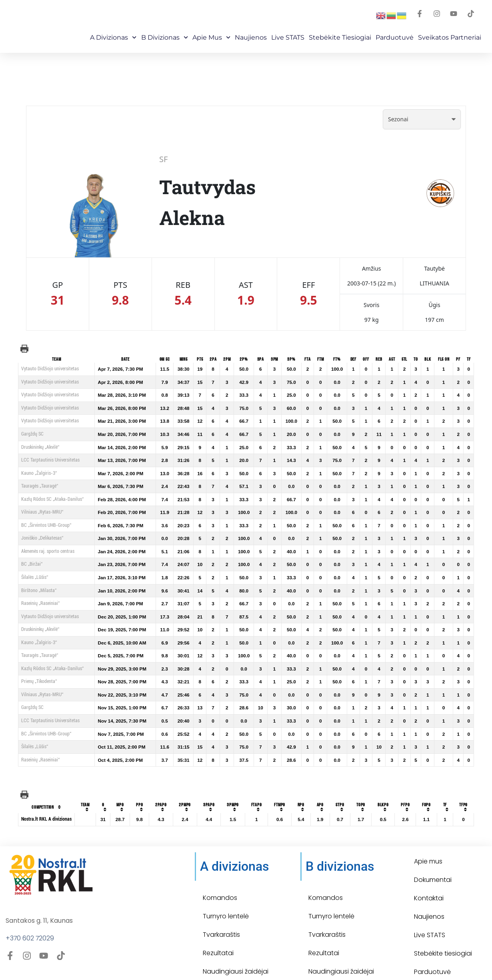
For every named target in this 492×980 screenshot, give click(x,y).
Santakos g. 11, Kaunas (39, 903)
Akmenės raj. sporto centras (48, 551)
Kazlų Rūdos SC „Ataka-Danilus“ (52, 499)
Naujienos (251, 37)
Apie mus (211, 37)
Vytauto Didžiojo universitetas (50, 369)
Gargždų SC (32, 434)
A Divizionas (113, 37)
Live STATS (288, 37)
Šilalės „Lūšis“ (35, 577)
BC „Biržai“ (32, 564)
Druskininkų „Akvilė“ (40, 447)
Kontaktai (429, 881)
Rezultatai (218, 936)
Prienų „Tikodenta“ (39, 681)
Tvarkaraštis (221, 917)
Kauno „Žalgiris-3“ (39, 473)
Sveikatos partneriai (450, 37)
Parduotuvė (395, 37)
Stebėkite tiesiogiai (443, 936)
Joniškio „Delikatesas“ (42, 538)
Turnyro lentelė (226, 899)
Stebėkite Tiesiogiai (340, 37)
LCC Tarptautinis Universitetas (50, 460)
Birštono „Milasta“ (39, 590)
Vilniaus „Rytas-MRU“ (42, 512)
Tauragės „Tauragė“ (40, 486)
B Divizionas (165, 37)
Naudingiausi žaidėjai (236, 954)
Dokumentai (433, 863)
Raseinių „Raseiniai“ (40, 603)
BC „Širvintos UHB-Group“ (46, 525)
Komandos (220, 881)
